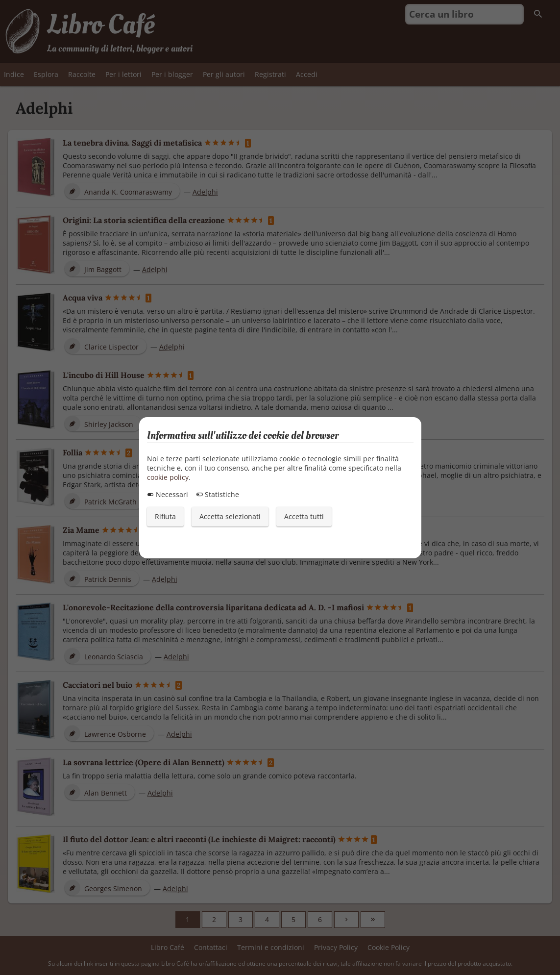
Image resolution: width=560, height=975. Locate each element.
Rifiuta (165, 516)
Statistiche (218, 494)
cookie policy (168, 477)
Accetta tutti (304, 516)
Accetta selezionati (230, 516)
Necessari (168, 494)
